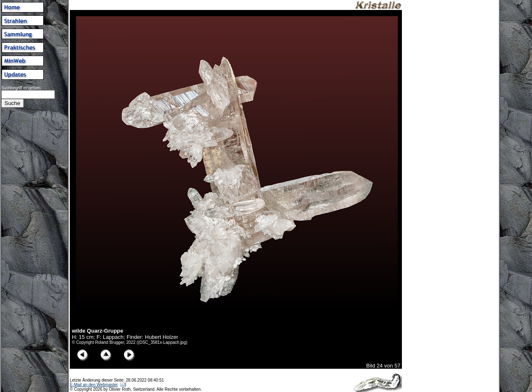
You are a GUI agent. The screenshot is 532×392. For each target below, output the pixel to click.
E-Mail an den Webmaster (94, 385)
